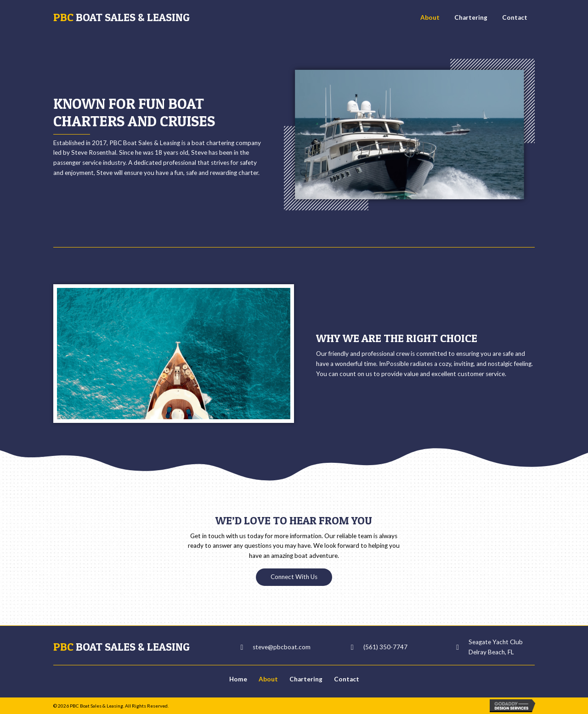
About (268, 679)
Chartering (306, 679)
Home (238, 679)
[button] (294, 577)
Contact (347, 679)
